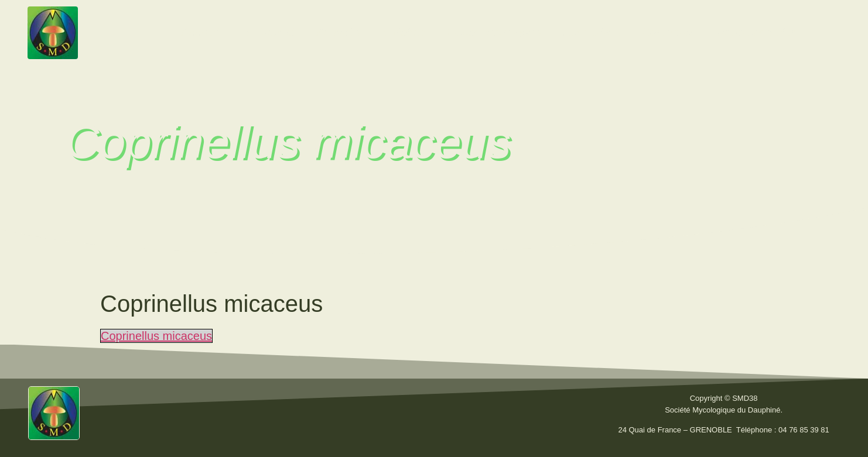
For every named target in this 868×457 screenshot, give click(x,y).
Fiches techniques (493, 32)
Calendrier (668, 32)
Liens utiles (591, 32)
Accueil (200, 32)
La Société (268, 32)
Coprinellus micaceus (156, 336)
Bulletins (404, 32)
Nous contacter (756, 32)
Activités (338, 32)
